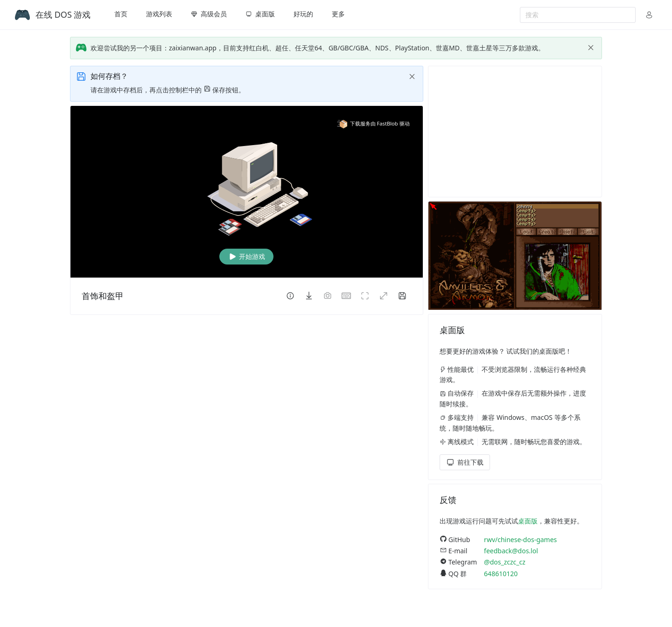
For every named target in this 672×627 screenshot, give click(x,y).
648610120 (501, 574)
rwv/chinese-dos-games (520, 540)
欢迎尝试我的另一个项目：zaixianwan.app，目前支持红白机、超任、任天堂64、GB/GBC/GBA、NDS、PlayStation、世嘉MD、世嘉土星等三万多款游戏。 (318, 48)
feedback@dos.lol (511, 551)
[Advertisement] (515, 132)
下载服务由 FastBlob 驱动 (373, 123)
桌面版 (528, 521)
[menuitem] (121, 15)
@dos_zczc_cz (505, 562)
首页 (121, 14)
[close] (591, 48)
